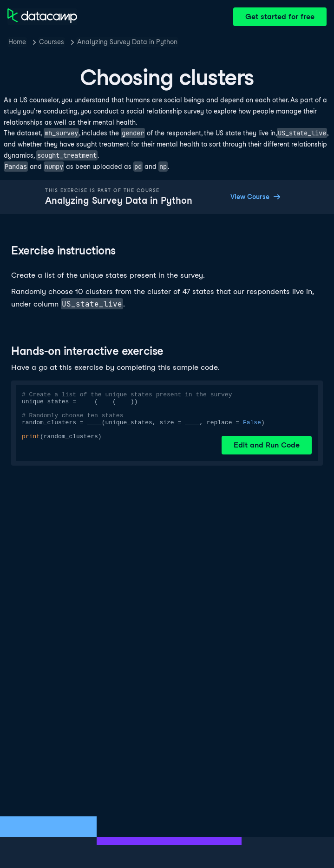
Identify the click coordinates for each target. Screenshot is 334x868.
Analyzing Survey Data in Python (127, 42)
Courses (52, 42)
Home (17, 42)
